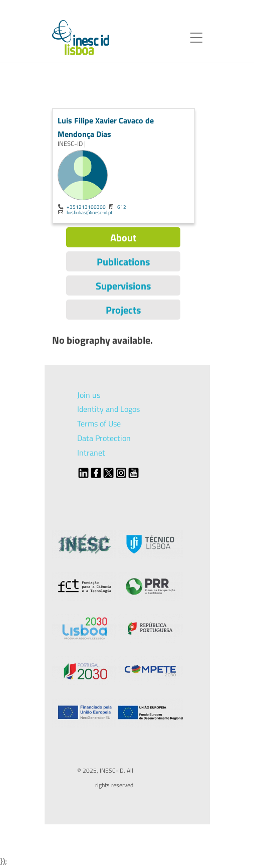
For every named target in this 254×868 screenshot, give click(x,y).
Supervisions (123, 286)
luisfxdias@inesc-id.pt (90, 212)
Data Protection (104, 438)
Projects (123, 310)
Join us (89, 395)
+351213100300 (86, 207)
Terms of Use (99, 423)
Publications (123, 262)
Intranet (91, 453)
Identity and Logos (108, 409)
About (123, 238)
